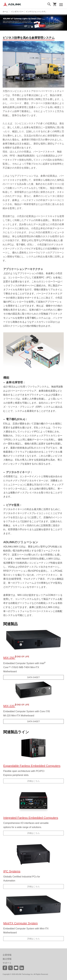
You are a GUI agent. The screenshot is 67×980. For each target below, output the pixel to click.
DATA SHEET (33, 677)
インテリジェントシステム (36, 12)
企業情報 (7, 955)
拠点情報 (7, 959)
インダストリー (17, 12)
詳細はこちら (33, 781)
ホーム (5, 12)
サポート (7, 963)
